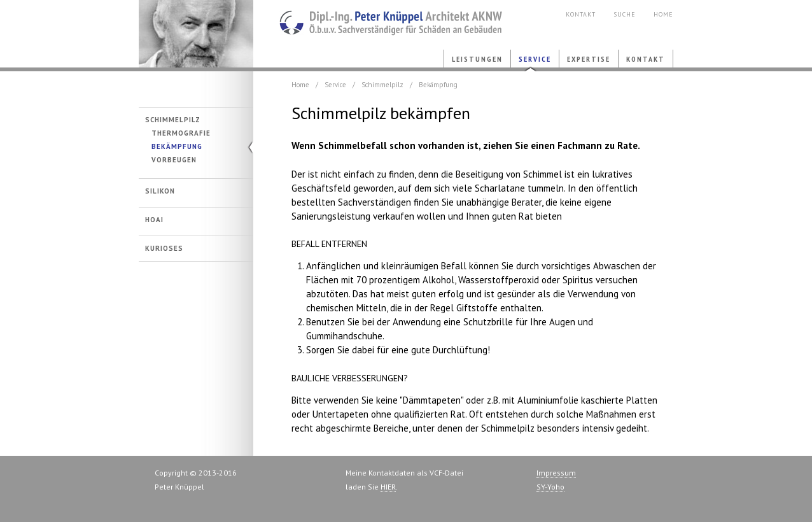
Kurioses (164, 249)
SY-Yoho (550, 487)
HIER (388, 487)
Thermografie (181, 133)
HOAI (154, 220)
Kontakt (581, 14)
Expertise (589, 59)
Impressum (556, 473)
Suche (625, 14)
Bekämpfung (177, 147)
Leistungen (477, 59)
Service (535, 59)
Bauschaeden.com (381, 19)
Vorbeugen (174, 160)
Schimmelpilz (173, 120)
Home (663, 14)
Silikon (160, 191)
